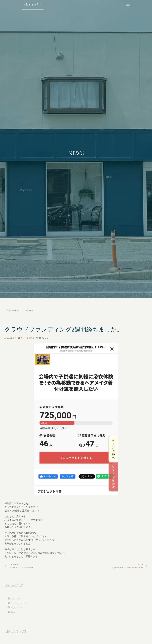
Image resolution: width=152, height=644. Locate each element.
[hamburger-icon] (128, 6)
